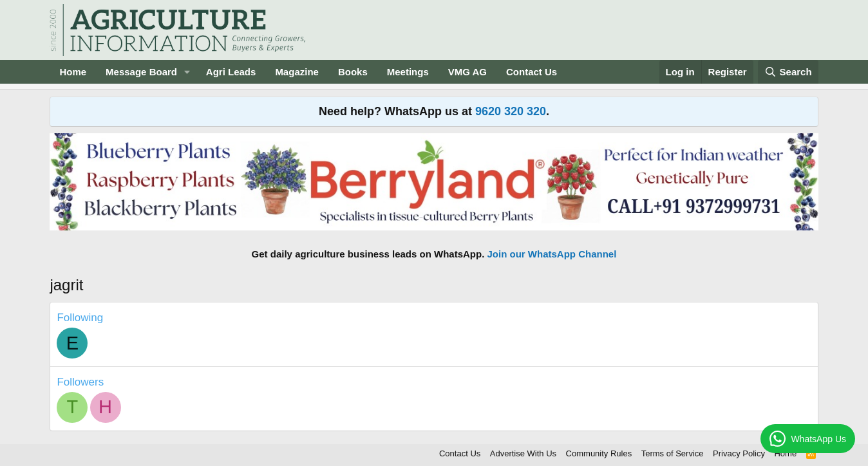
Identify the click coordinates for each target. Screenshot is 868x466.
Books (353, 72)
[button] (187, 72)
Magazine (297, 72)
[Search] (788, 72)
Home (73, 72)
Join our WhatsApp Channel (552, 254)
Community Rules (599, 453)
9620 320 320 (511, 111)
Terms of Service (673, 453)
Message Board (141, 72)
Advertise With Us (523, 453)
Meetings (408, 72)
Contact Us (532, 72)
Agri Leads (231, 72)
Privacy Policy (739, 453)
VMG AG (467, 72)
